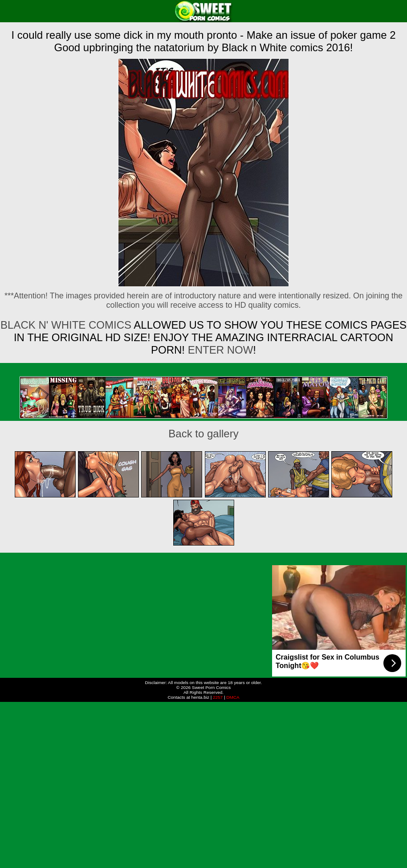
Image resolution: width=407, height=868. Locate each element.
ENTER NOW (219, 350)
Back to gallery (203, 434)
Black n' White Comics (66, 325)
